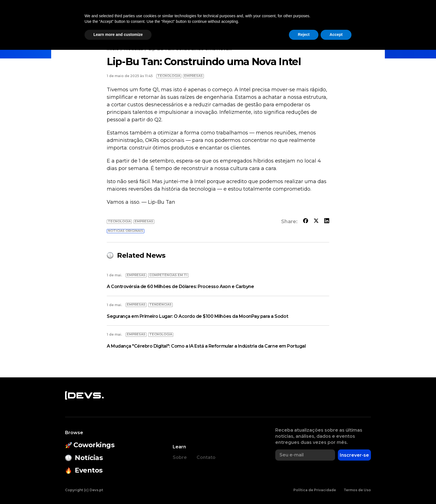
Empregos (317, 18)
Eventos (174, 18)
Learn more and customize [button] (118, 489)
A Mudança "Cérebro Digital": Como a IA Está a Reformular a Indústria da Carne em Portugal (206, 346)
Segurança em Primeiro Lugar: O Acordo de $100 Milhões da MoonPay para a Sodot (197, 316)
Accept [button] (336, 489)
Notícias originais (126, 231)
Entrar (373, 18)
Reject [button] (304, 489)
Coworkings (141, 18)
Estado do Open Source (228, 18)
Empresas (283, 18)
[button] (347, 18)
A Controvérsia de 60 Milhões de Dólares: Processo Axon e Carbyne (180, 287)
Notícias (107, 18)
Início (113, 49)
